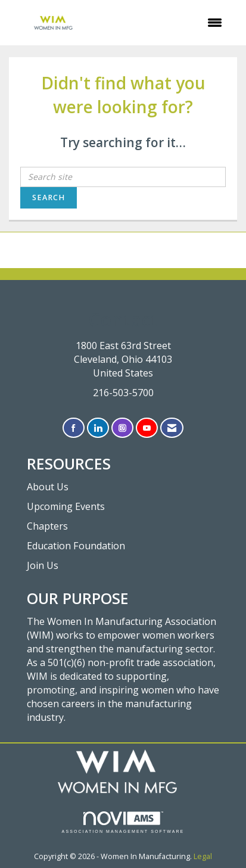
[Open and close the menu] (166, 23)
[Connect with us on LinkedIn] (98, 428)
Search (49, 197)
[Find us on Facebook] (74, 428)
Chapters (47, 526)
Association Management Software (123, 822)
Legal (203, 856)
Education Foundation (76, 546)
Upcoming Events (66, 506)
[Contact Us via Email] (172, 428)
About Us (48, 487)
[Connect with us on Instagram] (122, 428)
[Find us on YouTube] (147, 428)
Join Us (43, 565)
